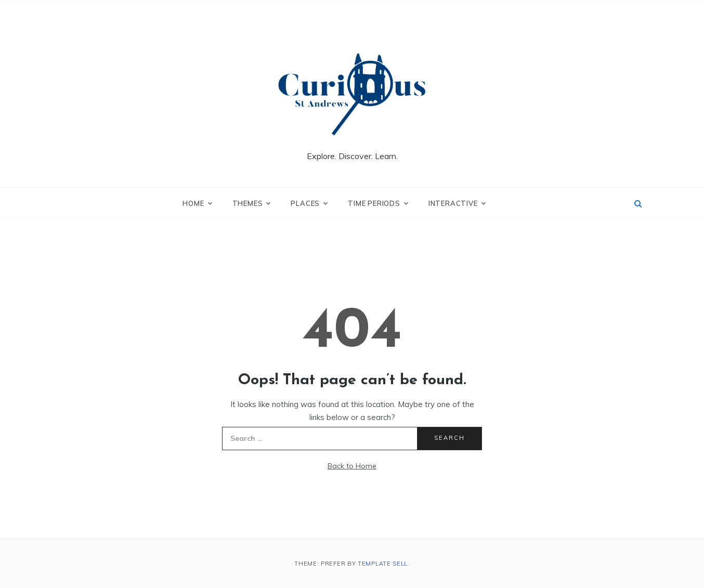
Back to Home (352, 466)
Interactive (457, 203)
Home (197, 203)
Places (309, 203)
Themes (251, 203)
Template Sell (383, 564)
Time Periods (378, 203)
